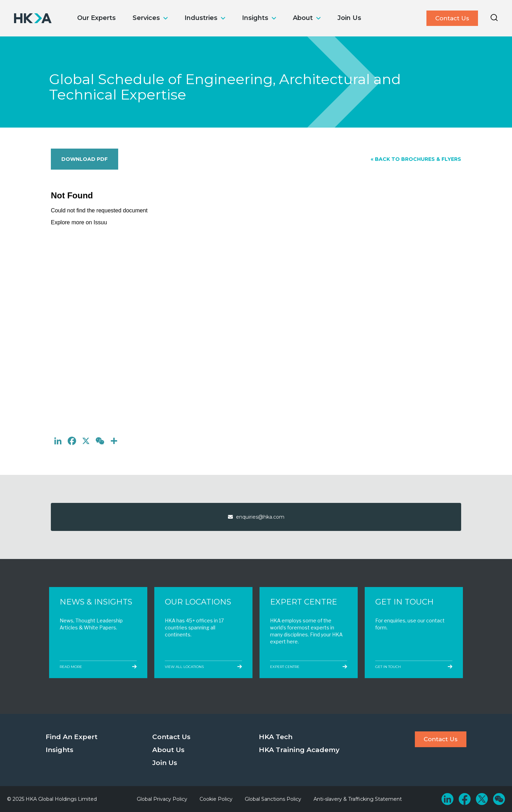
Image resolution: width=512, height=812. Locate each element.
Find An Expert (72, 737)
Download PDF (85, 159)
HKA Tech (276, 737)
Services (146, 18)
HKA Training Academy (299, 750)
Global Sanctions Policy (273, 799)
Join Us (349, 18)
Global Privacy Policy (162, 799)
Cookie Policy (216, 799)
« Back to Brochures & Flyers (416, 159)
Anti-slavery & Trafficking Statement (358, 799)
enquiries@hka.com (256, 517)
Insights (255, 18)
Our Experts (96, 18)
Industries (201, 18)
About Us (168, 750)
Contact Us (452, 18)
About (303, 18)
